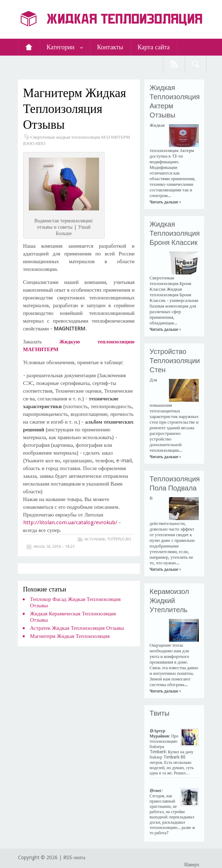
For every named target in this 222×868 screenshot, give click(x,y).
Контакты (110, 47)
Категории (61, 47)
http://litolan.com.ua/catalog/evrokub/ (70, 522)
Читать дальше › (165, 202)
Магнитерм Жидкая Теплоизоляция (70, 636)
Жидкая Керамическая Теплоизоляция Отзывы (73, 617)
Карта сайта (154, 47)
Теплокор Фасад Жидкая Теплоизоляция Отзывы (76, 602)
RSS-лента (74, 857)
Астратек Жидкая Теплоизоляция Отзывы (77, 628)
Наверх (192, 864)
